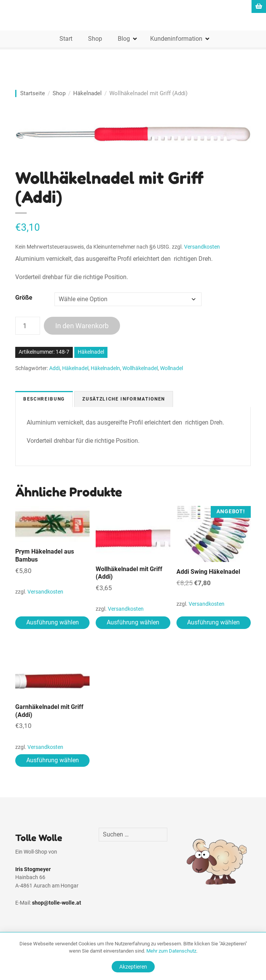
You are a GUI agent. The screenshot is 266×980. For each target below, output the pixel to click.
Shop (95, 39)
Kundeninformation (176, 39)
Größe (24, 298)
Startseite (33, 93)
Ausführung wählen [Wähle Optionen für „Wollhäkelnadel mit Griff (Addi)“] (133, 622)
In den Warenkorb (82, 326)
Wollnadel (171, 368)
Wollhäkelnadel (140, 368)
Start (66, 39)
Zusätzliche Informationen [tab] (124, 399)
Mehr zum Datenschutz (171, 951)
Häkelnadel (87, 93)
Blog (124, 39)
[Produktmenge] (28, 326)
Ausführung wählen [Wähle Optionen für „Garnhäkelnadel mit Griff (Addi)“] (53, 760)
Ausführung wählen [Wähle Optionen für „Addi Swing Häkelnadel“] (213, 622)
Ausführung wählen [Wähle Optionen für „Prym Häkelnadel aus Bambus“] (53, 622)
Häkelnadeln (105, 368)
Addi (54, 368)
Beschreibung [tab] (44, 399)
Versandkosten (202, 247)
